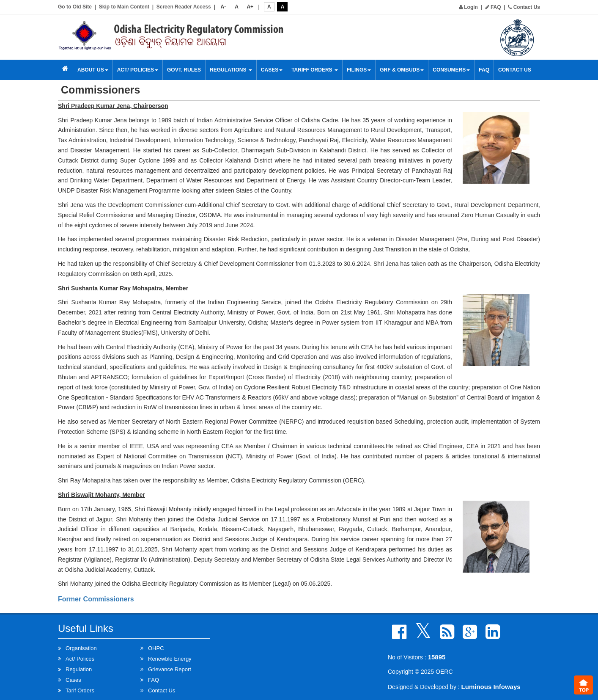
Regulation (79, 669)
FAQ (493, 7)
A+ (250, 7)
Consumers (451, 70)
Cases (272, 70)
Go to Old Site (75, 7)
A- (224, 7)
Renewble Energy (170, 659)
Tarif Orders (80, 690)
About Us (93, 70)
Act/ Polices (80, 659)
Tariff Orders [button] (315, 70)
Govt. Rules (184, 70)
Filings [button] (359, 70)
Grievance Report (170, 669)
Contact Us (524, 7)
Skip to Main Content (124, 7)
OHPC (156, 648)
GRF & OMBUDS (402, 70)
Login (468, 7)
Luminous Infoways (491, 687)
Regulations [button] (231, 70)
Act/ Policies (138, 70)
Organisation (81, 648)
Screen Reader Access (184, 7)
